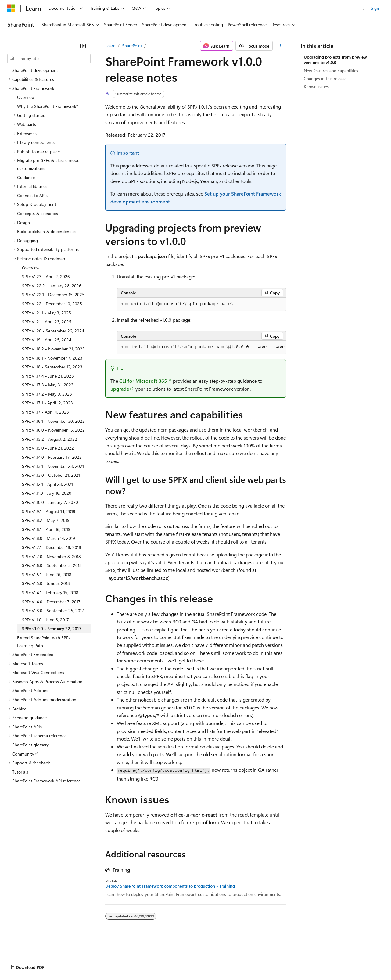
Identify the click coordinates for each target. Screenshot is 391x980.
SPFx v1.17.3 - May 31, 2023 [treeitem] (48, 385)
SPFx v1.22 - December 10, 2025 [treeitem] (52, 304)
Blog (83, 962)
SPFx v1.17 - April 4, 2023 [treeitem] (45, 412)
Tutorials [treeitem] (20, 772)
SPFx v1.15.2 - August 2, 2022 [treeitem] (50, 439)
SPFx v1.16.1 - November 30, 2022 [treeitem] (53, 421)
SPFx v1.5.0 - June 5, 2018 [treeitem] (46, 583)
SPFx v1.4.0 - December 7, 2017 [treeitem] (51, 602)
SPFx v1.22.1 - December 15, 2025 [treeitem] (53, 294)
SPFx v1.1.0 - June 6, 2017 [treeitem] (45, 620)
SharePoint (132, 46)
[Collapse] (83, 46)
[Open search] (362, 8)
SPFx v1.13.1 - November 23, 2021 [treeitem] (53, 466)
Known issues (316, 86)
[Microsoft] (11, 8)
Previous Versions (55, 962)
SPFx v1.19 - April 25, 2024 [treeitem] (47, 340)
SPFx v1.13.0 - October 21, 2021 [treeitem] (51, 475)
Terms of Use (223, 962)
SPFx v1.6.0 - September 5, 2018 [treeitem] (52, 565)
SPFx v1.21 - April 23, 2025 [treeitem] (47, 322)
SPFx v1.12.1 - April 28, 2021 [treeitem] (47, 484)
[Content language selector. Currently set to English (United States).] (35, 947)
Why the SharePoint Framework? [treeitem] (48, 106)
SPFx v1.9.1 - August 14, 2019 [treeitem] (49, 511)
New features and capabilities (331, 71)
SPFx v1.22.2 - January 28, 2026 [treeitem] (52, 286)
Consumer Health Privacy (175, 962)
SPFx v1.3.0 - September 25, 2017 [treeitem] (53, 610)
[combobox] (49, 59)
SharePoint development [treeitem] (35, 70)
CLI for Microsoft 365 (143, 381)
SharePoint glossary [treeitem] (30, 745)
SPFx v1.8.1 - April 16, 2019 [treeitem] (46, 529)
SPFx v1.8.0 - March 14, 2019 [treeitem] (48, 538)
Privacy (133, 962)
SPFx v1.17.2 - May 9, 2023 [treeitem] (47, 394)
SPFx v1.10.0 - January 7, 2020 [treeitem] (50, 502)
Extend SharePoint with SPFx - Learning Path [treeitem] (45, 642)
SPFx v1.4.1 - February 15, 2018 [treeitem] (50, 592)
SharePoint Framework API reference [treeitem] (46, 781)
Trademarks (253, 962)
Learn (110, 46)
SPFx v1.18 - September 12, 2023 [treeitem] (52, 367)
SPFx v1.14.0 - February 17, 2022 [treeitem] (52, 457)
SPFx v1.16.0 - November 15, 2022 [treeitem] (53, 430)
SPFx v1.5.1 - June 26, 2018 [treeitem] (47, 574)
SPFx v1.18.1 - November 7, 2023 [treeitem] (52, 358)
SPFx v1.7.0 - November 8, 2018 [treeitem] (51, 556)
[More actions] (280, 46)
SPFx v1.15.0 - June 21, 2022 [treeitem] (48, 448)
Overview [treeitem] (26, 97)
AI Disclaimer (20, 962)
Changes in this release (325, 79)
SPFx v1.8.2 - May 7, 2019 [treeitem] (46, 520)
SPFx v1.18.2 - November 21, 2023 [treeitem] (53, 349)
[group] (201, 347)
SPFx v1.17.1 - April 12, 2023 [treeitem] (47, 403)
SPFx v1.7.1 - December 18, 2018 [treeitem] (52, 547)
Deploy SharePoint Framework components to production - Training (170, 886)
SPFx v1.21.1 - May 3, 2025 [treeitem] (47, 313)
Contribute (109, 962)
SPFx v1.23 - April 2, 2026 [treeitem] (46, 276)
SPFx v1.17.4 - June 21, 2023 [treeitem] (48, 376)
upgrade (120, 389)
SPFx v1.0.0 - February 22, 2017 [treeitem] (52, 628)
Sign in (377, 8)
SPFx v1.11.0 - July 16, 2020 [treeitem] (47, 493)
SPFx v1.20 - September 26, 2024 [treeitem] (53, 331)
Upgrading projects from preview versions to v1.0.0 (335, 60)
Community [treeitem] (23, 754)
